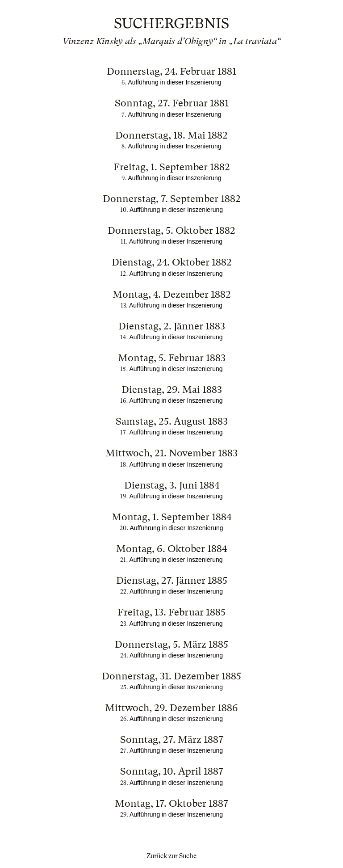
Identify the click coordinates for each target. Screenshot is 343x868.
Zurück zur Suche (171, 856)
